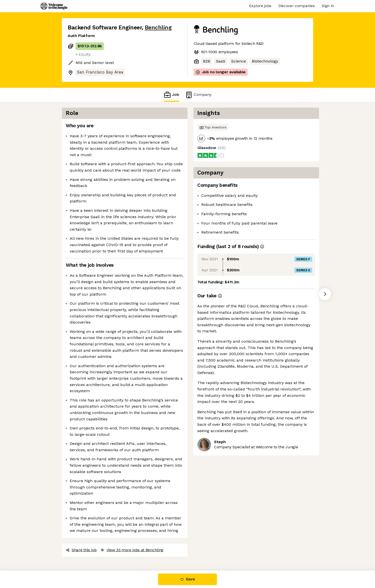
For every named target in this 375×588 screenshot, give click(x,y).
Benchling (158, 28)
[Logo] (54, 6)
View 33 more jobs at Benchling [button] (132, 550)
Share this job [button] (81, 550)
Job (171, 95)
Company (198, 95)
